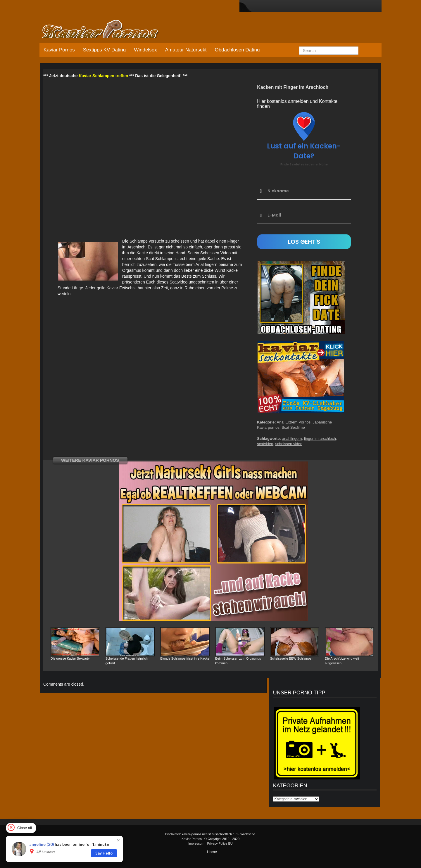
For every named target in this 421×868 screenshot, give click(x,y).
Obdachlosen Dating (237, 50)
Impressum (196, 843)
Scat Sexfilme (293, 427)
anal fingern (292, 439)
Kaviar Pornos (59, 50)
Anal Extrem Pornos (294, 422)
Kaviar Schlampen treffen (103, 76)
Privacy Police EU (220, 843)
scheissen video (289, 444)
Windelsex (145, 50)
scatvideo (265, 444)
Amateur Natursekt (186, 50)
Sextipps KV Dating (104, 50)
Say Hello (104, 853)
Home (212, 852)
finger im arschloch (320, 439)
